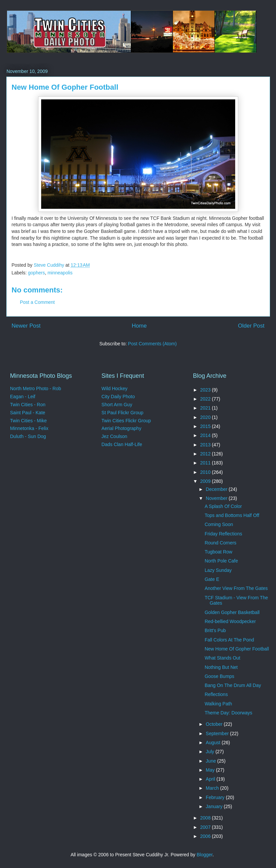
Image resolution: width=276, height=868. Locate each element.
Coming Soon (219, 524)
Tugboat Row (219, 552)
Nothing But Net (221, 667)
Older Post (251, 326)
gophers (37, 273)
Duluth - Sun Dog (28, 436)
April (211, 779)
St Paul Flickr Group (122, 413)
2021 (206, 408)
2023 (206, 390)
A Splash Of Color (223, 506)
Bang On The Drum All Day (233, 685)
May (211, 770)
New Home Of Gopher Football (237, 649)
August (214, 743)
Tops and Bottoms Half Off (232, 515)
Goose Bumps (220, 676)
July (211, 752)
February (216, 797)
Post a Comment (37, 302)
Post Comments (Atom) (152, 344)
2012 (206, 454)
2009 (206, 481)
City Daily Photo (118, 397)
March (213, 788)
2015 (206, 426)
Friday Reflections (223, 534)
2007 (206, 827)
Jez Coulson (114, 436)
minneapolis (60, 273)
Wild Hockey (114, 388)
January (215, 806)
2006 (206, 836)
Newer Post (26, 326)
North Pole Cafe (221, 561)
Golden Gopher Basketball (232, 612)
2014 (206, 435)
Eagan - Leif (23, 397)
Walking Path (218, 704)
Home (139, 326)
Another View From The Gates (236, 588)
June (211, 761)
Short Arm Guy (117, 405)
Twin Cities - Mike (28, 421)
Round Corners (221, 543)
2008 (206, 818)
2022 (206, 399)
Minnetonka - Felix (29, 428)
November (217, 498)
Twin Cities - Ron (28, 405)
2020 (206, 417)
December (217, 489)
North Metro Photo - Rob (36, 388)
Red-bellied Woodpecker (230, 621)
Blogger (205, 855)
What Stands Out (223, 658)
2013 (206, 445)
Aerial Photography (121, 428)
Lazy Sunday (218, 570)
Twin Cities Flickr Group (126, 421)
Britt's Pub (215, 630)
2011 (206, 463)
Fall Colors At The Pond (229, 640)
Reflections (216, 694)
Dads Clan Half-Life (122, 444)
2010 (206, 472)
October (215, 724)
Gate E (212, 579)
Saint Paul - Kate (28, 413)
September (218, 733)
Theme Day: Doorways (228, 713)
